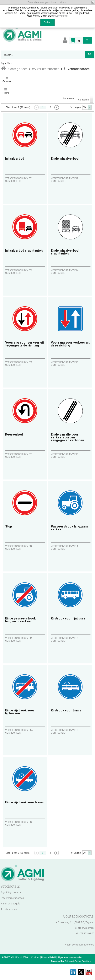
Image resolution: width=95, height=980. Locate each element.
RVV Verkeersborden (12, 898)
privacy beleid (60, 16)
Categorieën (19, 69)
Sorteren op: (69, 99)
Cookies (35, 957)
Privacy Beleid (49, 957)
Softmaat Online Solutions (78, 961)
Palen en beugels (10, 904)
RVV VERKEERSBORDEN (46, 69)
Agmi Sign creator (11, 892)
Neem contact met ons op (79, 945)
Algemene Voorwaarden (70, 957)
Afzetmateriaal (9, 909)
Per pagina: (76, 107)
